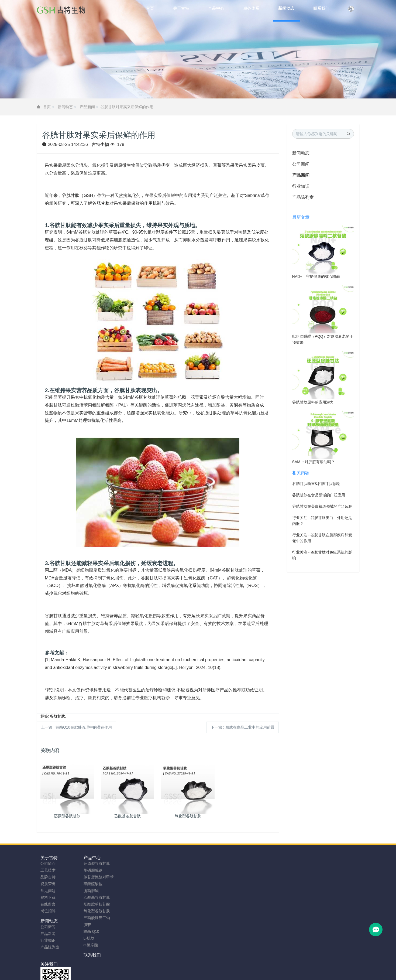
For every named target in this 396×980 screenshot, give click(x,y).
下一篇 (243, 727)
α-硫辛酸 (88, 945)
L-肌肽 (86, 938)
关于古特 (49, 858)
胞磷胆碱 (88, 891)
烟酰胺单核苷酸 (94, 904)
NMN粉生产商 (161, 974)
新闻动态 (65, 107)
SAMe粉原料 (266, 974)
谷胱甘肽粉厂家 (132, 974)
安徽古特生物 (154, 960)
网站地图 (180, 967)
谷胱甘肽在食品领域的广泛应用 (319, 495)
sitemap (163, 967)
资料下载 (48, 897)
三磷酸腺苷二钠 (94, 918)
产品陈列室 (303, 197)
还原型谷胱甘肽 (94, 863)
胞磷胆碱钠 (90, 870)
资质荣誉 (48, 884)
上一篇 (76, 727)
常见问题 (48, 891)
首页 (150, 8)
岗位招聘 (48, 911)
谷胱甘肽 (71, 195)
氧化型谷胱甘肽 (94, 911)
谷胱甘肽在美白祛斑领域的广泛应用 (322, 506)
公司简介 (48, 863)
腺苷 (84, 925)
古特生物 (100, 144)
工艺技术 (48, 870)
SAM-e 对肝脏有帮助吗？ (314, 462)
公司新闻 (301, 164)
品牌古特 (48, 877)
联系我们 (170, 858)
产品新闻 (87, 107)
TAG (194, 967)
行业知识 (301, 186)
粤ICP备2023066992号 (220, 967)
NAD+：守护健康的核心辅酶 (316, 276)
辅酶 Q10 (88, 931)
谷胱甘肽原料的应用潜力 (313, 402)
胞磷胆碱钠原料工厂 (193, 974)
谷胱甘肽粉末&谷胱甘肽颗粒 (316, 484)
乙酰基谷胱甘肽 (94, 897)
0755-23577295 (305, 868)
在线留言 (48, 904)
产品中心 (89, 858)
